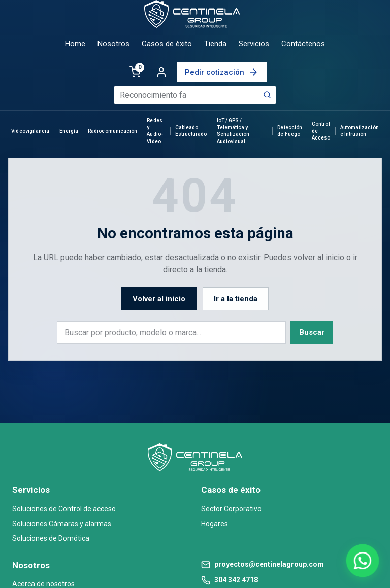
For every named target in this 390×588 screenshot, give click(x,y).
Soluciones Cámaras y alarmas (62, 524)
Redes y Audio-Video (155, 131)
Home (75, 44)
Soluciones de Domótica (51, 538)
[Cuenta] (161, 72)
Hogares (215, 524)
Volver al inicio (159, 299)
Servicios (254, 44)
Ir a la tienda (236, 299)
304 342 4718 (236, 580)
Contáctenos (303, 44)
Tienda (215, 44)
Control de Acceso (321, 131)
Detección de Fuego (289, 131)
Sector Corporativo (231, 509)
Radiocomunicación (112, 131)
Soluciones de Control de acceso (64, 509)
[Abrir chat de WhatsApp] (362, 560)
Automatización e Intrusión (360, 131)
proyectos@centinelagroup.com (269, 564)
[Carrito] (135, 72)
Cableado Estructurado (191, 131)
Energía (69, 131)
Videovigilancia (30, 131)
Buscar (312, 332)
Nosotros (113, 44)
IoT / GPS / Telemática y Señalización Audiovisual (233, 131)
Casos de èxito (167, 44)
